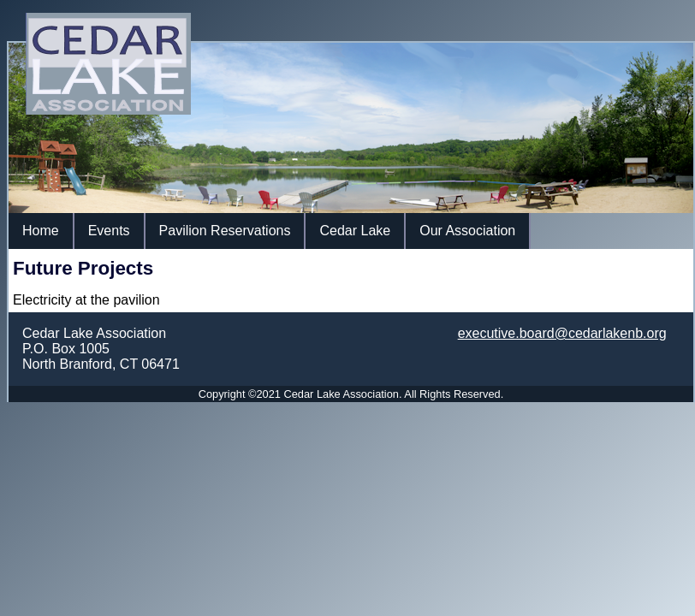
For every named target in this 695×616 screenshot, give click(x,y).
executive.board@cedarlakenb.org (562, 333)
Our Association (467, 231)
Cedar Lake (355, 231)
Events (109, 231)
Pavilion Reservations (225, 231)
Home (41, 231)
